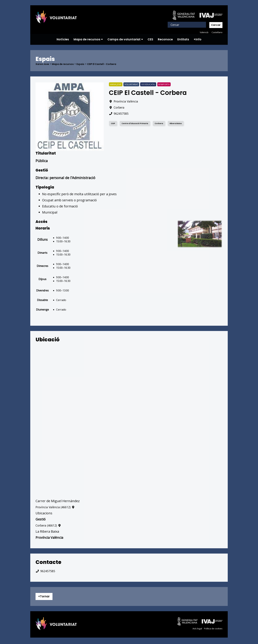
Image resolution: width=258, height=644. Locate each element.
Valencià (203, 32)
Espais (85, 64)
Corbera (118, 107)
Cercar (216, 25)
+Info (198, 39)
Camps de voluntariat (125, 39)
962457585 (120, 114)
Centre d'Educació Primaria (137, 123)
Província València (125, 101)
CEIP (113, 123)
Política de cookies (212, 630)
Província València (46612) (57, 507)
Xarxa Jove (43, 64)
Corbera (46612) (50, 525)
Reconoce (165, 39)
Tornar (45, 597)
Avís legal (195, 630)
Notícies (63, 39)
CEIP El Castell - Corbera (109, 64)
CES (150, 39)
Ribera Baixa (180, 123)
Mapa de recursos (88, 39)
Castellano (217, 32)
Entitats (183, 39)
